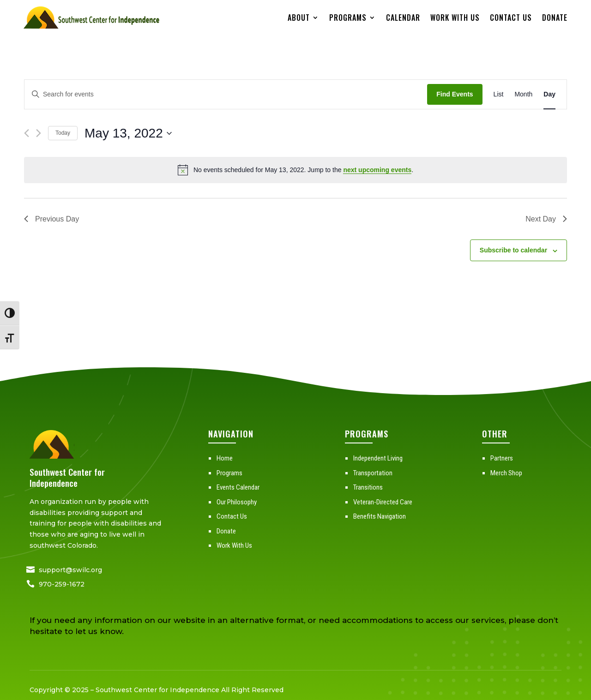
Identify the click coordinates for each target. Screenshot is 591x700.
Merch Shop (506, 473)
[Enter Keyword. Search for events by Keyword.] (226, 94)
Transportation (373, 473)
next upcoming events (377, 170)
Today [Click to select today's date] (63, 133)
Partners (502, 458)
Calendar (403, 18)
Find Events (455, 94)
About (299, 18)
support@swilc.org (70, 570)
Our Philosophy (237, 502)
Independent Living (378, 458)
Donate (555, 18)
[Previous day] (27, 133)
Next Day (546, 219)
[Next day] (39, 133)
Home (225, 458)
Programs (348, 18)
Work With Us (455, 18)
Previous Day (51, 219)
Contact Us (511, 18)
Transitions (368, 487)
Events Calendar (238, 487)
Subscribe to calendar (513, 250)
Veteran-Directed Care (383, 502)
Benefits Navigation (380, 516)
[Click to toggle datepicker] (128, 133)
